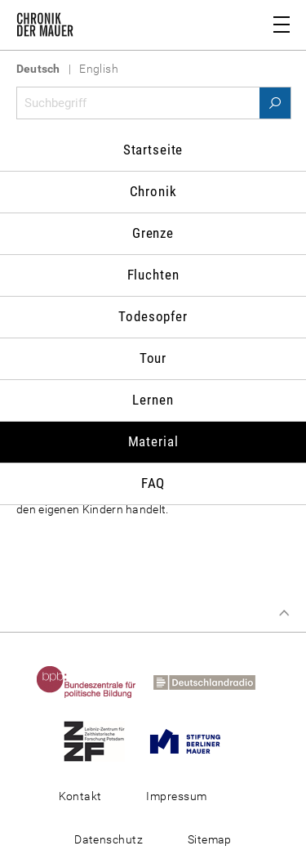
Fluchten (153, 275)
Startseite (153, 150)
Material (153, 441)
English (99, 69)
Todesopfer (153, 316)
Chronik (153, 191)
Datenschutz (109, 839)
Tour (153, 358)
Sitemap (210, 839)
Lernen (153, 400)
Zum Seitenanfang (284, 613)
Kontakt (80, 796)
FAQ (153, 483)
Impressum (176, 796)
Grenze (153, 233)
